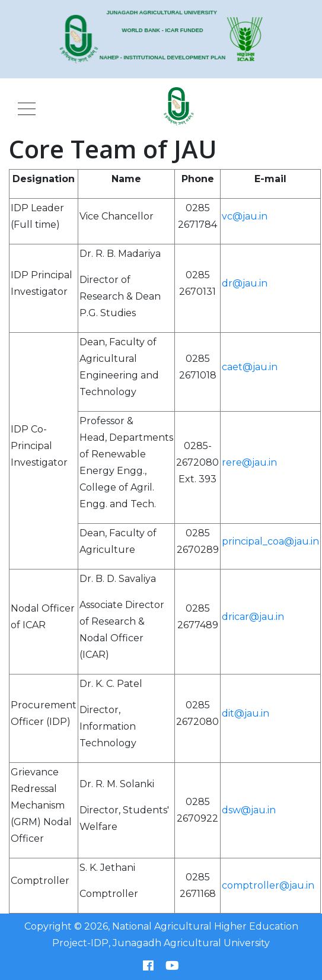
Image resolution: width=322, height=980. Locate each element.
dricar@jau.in (253, 617)
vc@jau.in (245, 216)
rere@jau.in (249, 462)
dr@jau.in (245, 283)
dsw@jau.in (249, 810)
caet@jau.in (250, 367)
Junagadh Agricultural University (191, 943)
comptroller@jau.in (268, 885)
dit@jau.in (246, 713)
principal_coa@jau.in (270, 541)
